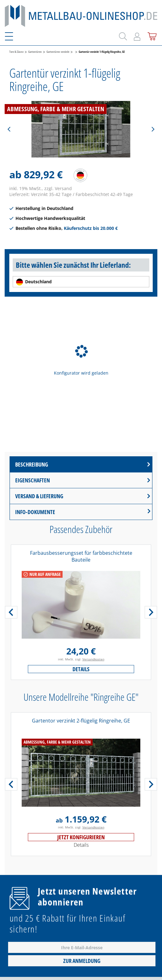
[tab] (81, 464)
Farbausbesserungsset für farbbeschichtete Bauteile (81, 556)
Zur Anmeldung (82, 961)
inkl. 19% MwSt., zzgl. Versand (41, 188)
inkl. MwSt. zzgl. (81, 659)
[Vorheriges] (9, 129)
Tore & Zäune (16, 52)
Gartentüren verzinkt (58, 52)
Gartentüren (35, 52)
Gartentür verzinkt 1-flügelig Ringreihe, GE (102, 52)
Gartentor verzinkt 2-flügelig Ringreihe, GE (81, 721)
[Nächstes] (153, 129)
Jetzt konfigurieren (81, 837)
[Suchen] (122, 35)
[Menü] (13, 35)
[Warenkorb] (151, 35)
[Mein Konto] (137, 35)
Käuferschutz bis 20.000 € (91, 228)
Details (81, 669)
